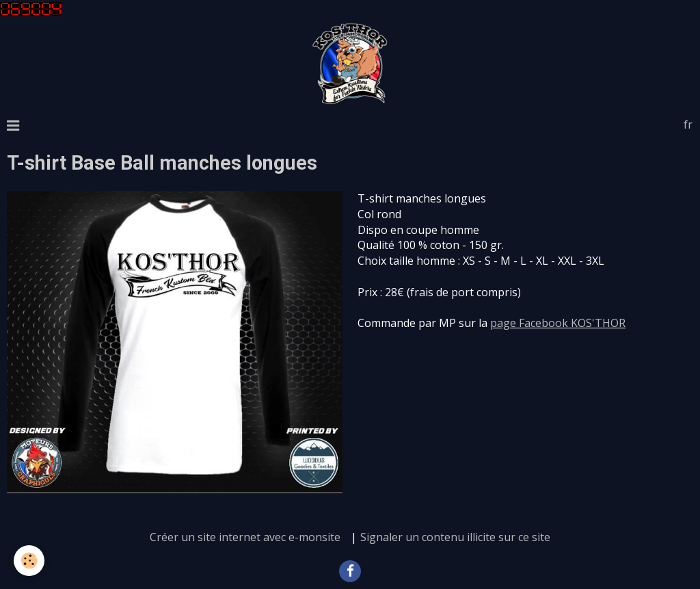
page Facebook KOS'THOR (558, 323)
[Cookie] (29, 561)
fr (688, 125)
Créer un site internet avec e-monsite (245, 537)
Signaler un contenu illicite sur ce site (455, 537)
